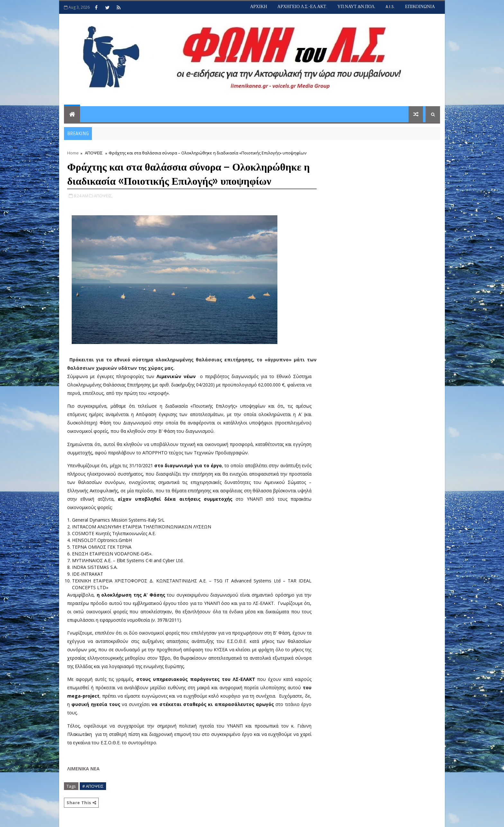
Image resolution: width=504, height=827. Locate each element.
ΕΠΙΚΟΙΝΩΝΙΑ (420, 7)
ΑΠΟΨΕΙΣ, (103, 196)
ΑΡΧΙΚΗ (259, 7)
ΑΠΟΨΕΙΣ (94, 153)
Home (73, 153)
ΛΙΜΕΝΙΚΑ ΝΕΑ (83, 769)
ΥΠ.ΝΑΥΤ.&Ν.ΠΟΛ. (357, 7)
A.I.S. (390, 7)
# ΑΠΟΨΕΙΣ (93, 786)
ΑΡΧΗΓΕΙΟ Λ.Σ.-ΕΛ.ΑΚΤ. (302, 7)
